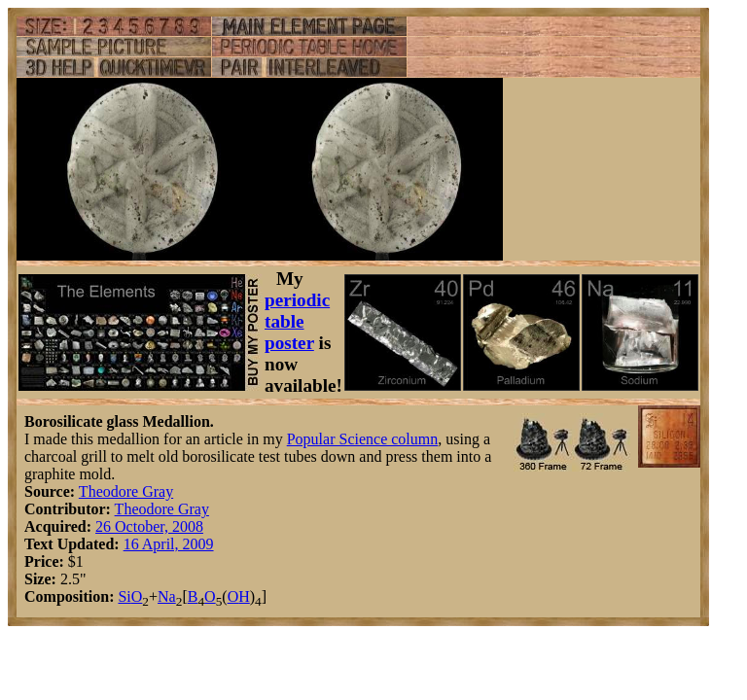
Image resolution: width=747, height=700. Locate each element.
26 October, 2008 (149, 526)
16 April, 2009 (169, 544)
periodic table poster (297, 321)
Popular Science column (363, 439)
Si (124, 596)
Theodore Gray (126, 491)
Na (167, 596)
